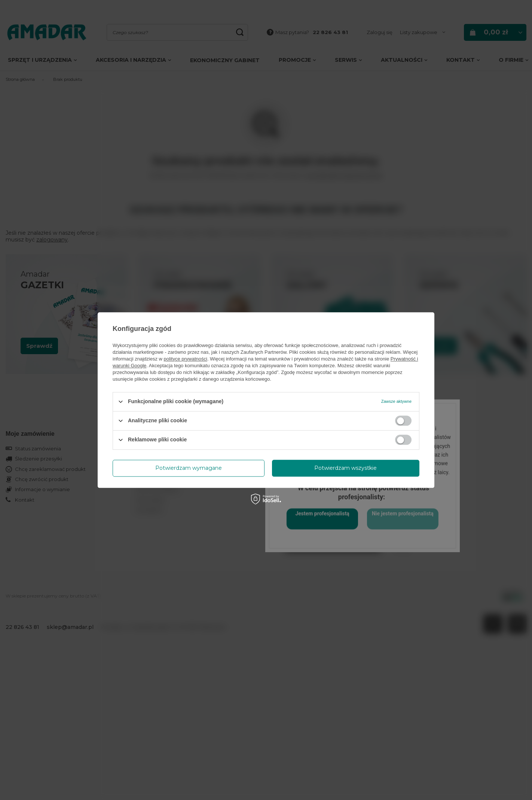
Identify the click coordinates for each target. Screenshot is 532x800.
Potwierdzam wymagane (189, 468)
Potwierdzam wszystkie (346, 468)
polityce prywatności (186, 359)
